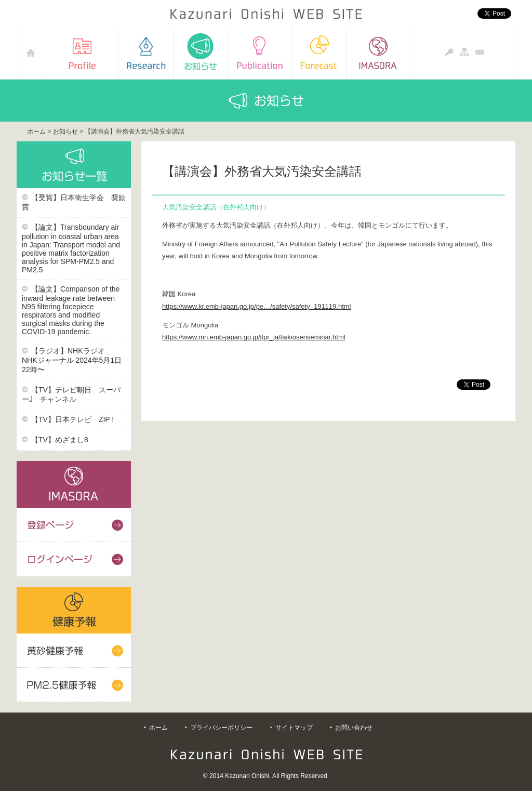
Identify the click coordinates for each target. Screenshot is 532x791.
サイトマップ (294, 728)
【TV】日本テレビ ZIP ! (72, 419)
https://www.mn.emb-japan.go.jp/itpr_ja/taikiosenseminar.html (254, 337)
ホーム (36, 131)
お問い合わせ (354, 728)
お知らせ (65, 131)
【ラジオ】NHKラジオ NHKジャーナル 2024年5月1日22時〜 (72, 360)
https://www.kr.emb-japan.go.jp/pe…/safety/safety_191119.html (256, 306)
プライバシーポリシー (221, 728)
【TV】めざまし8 (60, 440)
